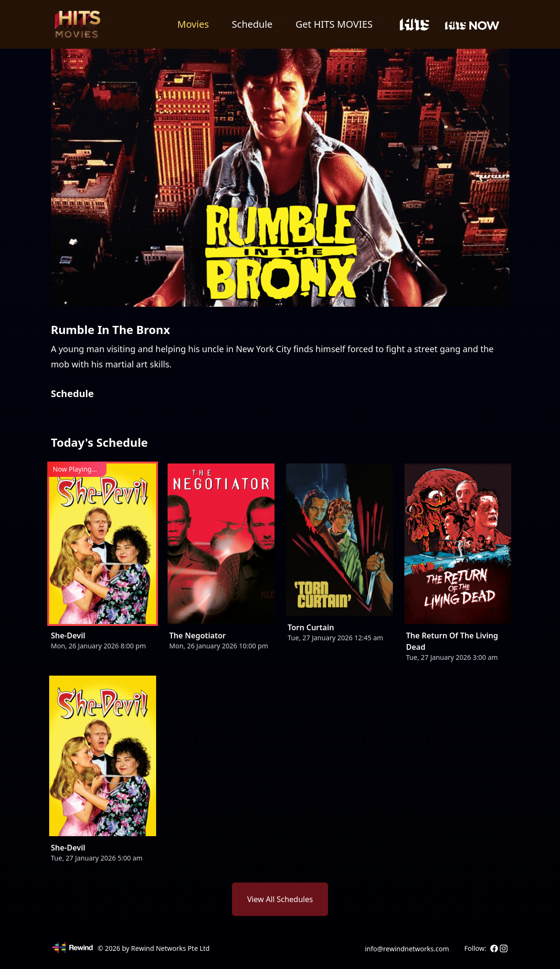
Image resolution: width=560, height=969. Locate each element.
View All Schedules (280, 899)
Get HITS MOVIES (334, 24)
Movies (193, 24)
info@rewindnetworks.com (407, 949)
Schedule (252, 24)
